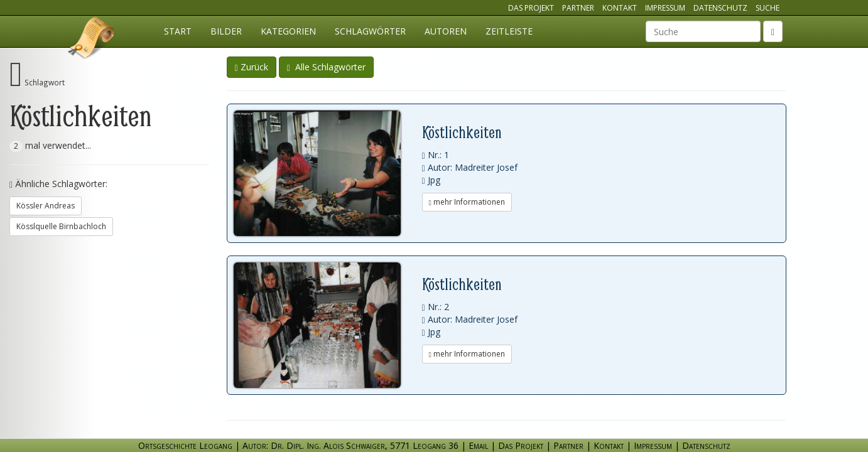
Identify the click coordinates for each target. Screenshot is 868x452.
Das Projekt (531, 8)
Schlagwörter (370, 31)
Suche (768, 8)
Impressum (665, 8)
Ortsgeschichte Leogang (92, 40)
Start (178, 31)
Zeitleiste (509, 31)
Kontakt (620, 8)
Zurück (252, 67)
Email (478, 445)
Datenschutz (720, 8)
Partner (578, 8)
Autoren (446, 31)
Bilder (226, 31)
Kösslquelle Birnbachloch (61, 226)
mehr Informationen (467, 202)
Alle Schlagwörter (326, 67)
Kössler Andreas (46, 206)
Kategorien (288, 31)
